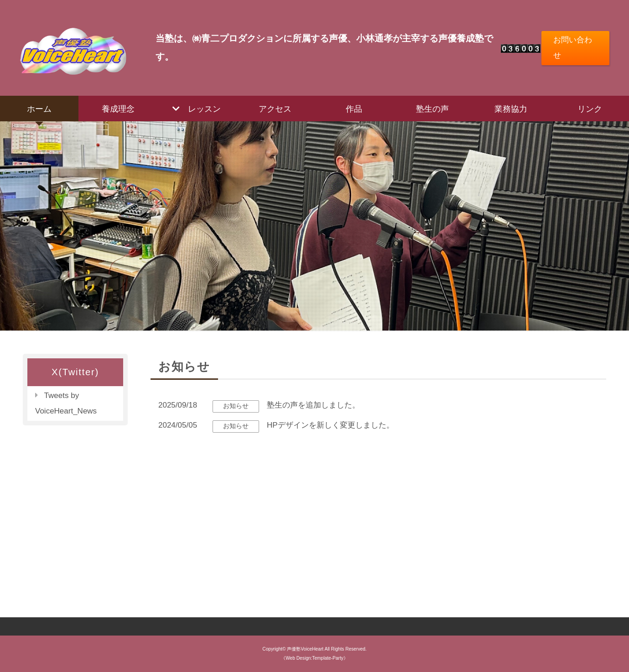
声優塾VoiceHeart (305, 649)
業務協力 (511, 109)
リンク (590, 109)
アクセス (275, 109)
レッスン (204, 109)
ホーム (39, 109)
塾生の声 (432, 109)
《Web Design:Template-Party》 (314, 658)
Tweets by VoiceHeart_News (66, 403)
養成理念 (118, 109)
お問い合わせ (573, 48)
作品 (354, 109)
